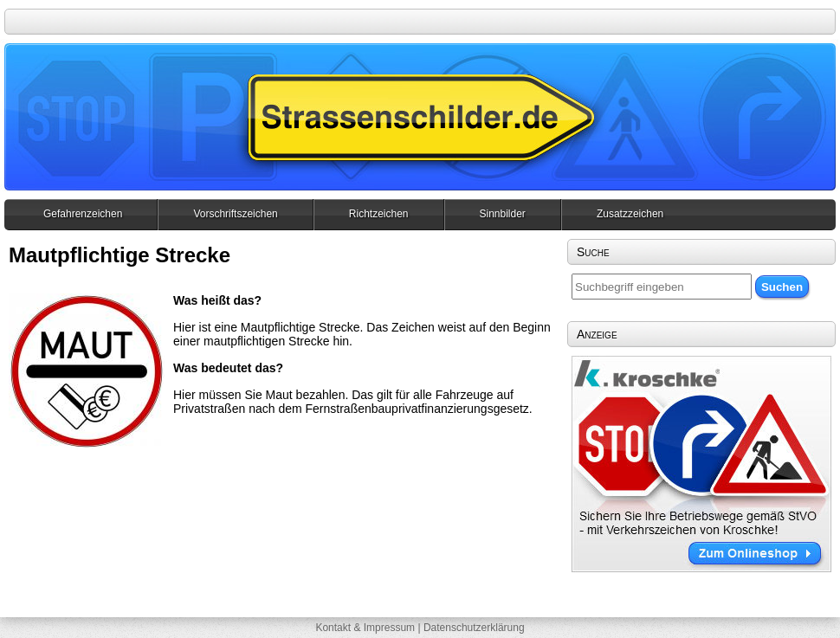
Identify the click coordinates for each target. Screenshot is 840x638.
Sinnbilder (503, 214)
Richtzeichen (379, 214)
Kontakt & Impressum (365, 628)
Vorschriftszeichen (235, 214)
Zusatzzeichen (630, 214)
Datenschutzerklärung (474, 628)
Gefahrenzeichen (83, 214)
